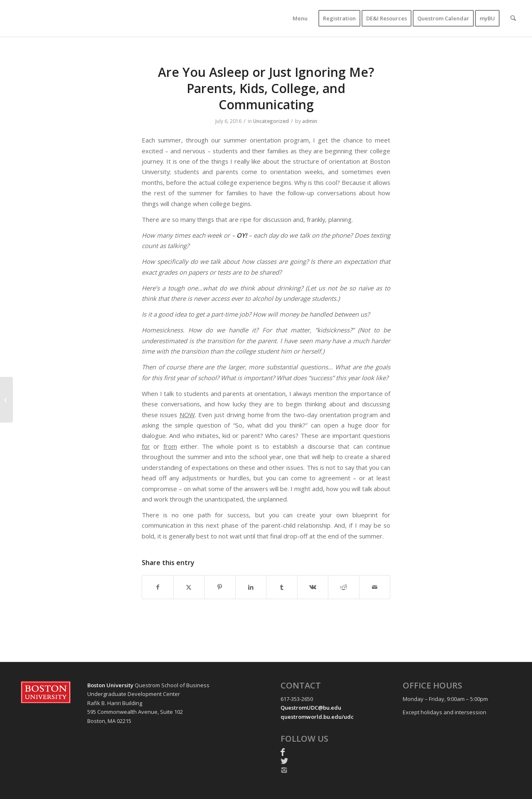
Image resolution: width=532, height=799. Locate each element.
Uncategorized (271, 121)
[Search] (513, 18)
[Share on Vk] (313, 587)
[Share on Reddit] (344, 587)
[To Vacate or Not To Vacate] (6, 400)
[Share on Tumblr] (282, 587)
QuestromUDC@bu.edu (311, 708)
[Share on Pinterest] (220, 587)
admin (310, 121)
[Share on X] (189, 587)
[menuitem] (300, 18)
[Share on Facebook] (158, 587)
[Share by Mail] (375, 587)
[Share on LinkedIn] (251, 587)
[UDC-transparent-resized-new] (94, 18)
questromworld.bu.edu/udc (317, 717)
